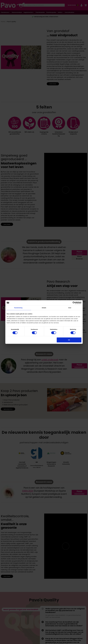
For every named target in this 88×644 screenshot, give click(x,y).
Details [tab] (44, 308)
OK (69, 340)
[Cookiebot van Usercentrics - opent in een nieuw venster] (74, 303)
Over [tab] (70, 308)
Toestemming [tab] (18, 308)
